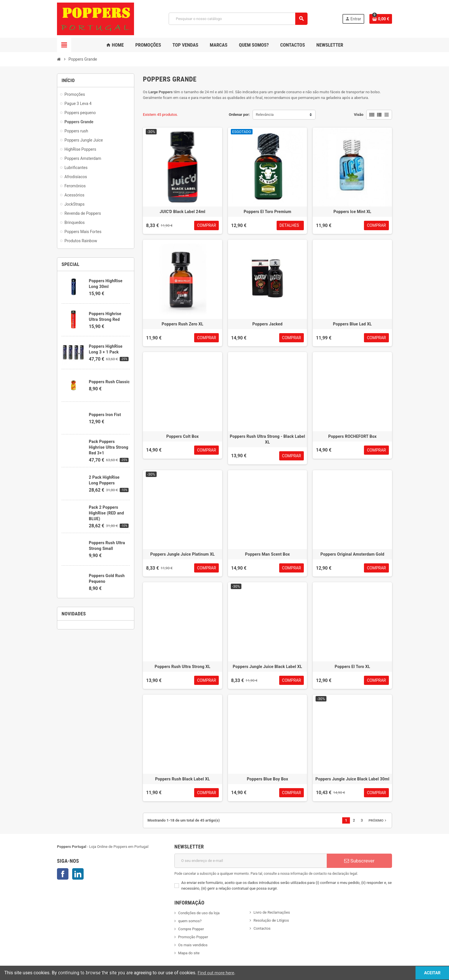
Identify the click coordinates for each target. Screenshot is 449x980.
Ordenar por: (239, 115)
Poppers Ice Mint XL (352, 212)
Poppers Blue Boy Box (267, 779)
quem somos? (190, 921)
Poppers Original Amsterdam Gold (352, 554)
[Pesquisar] (238, 19)
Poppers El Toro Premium (267, 212)
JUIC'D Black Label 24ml (183, 212)
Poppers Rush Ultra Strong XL (183, 667)
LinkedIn (78, 874)
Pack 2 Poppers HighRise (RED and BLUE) (106, 513)
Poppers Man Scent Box (267, 554)
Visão (359, 115)
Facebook (63, 874)
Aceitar (427, 973)
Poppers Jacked (267, 324)
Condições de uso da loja (199, 913)
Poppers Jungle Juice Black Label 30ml (352, 779)
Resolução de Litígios (271, 920)
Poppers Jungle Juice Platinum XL (183, 554)
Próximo (378, 820)
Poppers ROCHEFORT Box (352, 436)
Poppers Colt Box (183, 436)
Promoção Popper (193, 937)
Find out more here (217, 973)
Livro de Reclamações (272, 912)
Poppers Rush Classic (109, 382)
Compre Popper (191, 929)
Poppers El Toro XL (352, 667)
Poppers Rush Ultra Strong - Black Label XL (268, 439)
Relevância (265, 115)
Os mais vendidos (193, 945)
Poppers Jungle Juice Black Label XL (267, 667)
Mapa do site (189, 953)
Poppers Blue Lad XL (352, 324)
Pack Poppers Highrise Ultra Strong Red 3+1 (109, 447)
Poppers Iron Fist (105, 415)
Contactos (262, 928)
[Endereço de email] (251, 861)
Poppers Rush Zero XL (183, 324)
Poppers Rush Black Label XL (183, 779)
